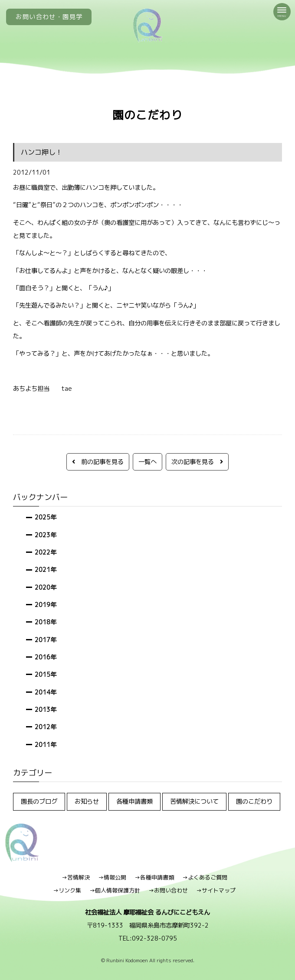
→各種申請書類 (154, 877)
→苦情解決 (76, 877)
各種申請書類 (134, 801)
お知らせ (87, 801)
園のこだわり (254, 801)
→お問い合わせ (168, 890)
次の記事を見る (197, 462)
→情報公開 (112, 877)
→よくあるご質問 (205, 877)
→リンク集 (67, 890)
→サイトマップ (216, 890)
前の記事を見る (98, 462)
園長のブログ (39, 801)
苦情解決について (194, 801)
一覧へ (147, 462)
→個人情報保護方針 (115, 890)
